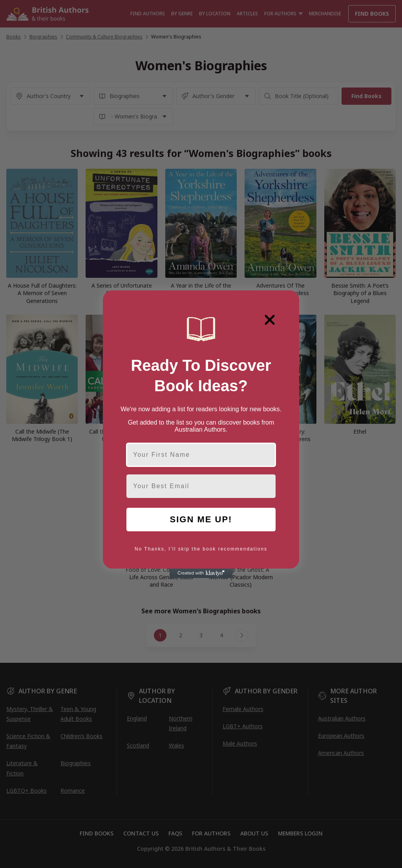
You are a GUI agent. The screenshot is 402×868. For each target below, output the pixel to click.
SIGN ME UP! (201, 519)
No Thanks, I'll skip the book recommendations (201, 549)
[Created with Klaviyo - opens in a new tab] (201, 573)
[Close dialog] (270, 320)
